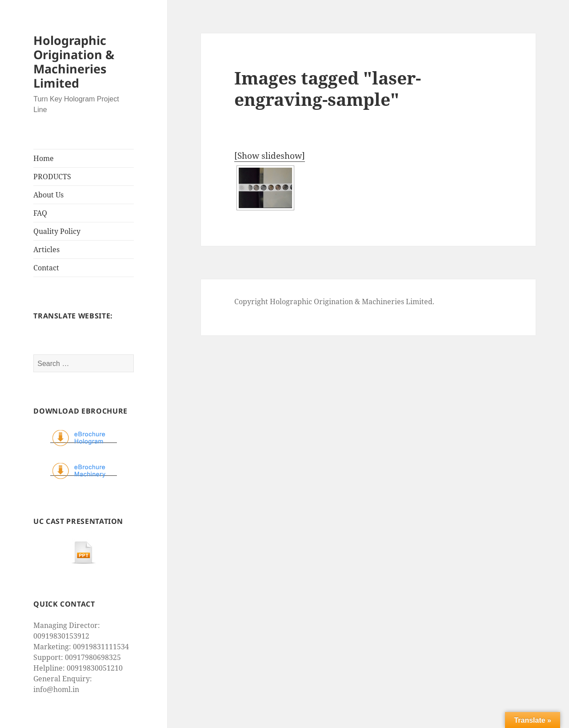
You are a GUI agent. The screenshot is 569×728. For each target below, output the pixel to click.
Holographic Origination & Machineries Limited (74, 62)
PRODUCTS (52, 177)
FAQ (40, 213)
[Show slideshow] (270, 156)
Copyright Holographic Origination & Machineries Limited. (334, 302)
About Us (48, 195)
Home (44, 158)
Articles (46, 249)
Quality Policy (57, 231)
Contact (46, 268)
